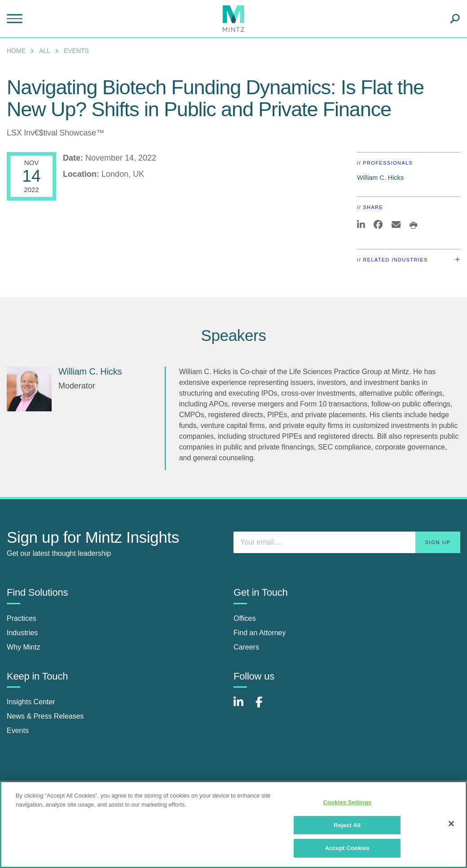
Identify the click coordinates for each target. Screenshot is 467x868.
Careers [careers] (246, 647)
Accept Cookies (347, 848)
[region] (233, 824)
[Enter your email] (347, 542)
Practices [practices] (22, 618)
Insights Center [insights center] (31, 702)
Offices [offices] (245, 618)
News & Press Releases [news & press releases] (45, 716)
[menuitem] (18, 51)
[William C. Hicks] (29, 389)
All (45, 51)
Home (16, 51)
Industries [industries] (22, 633)
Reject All (347, 825)
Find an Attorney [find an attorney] (260, 633)
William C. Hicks (380, 178)
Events (76, 51)
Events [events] (18, 731)
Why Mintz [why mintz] (24, 647)
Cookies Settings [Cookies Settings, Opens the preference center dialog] (348, 802)
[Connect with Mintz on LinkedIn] (242, 707)
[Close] (451, 824)
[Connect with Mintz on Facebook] (264, 707)
